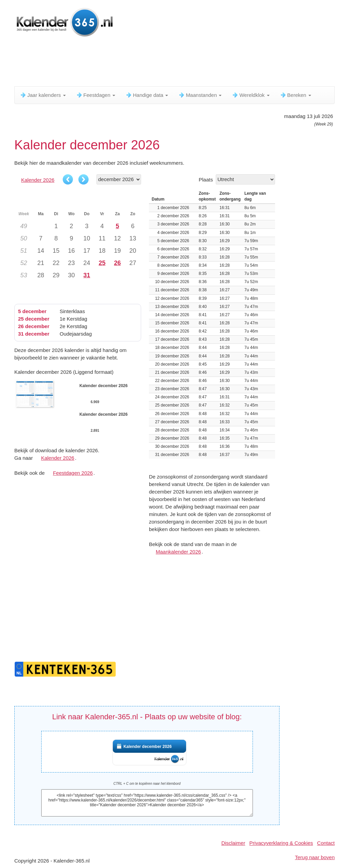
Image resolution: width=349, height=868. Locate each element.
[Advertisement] (180, 63)
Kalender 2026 (38, 180)
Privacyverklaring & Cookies (281, 843)
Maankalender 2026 (178, 552)
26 (117, 263)
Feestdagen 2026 (73, 473)
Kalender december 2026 (147, 747)
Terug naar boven (315, 857)
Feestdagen (96, 95)
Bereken (295, 95)
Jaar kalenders (43, 95)
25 (102, 263)
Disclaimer (233, 843)
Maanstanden (200, 95)
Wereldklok (251, 95)
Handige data (147, 95)
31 (87, 275)
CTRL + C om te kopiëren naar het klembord (147, 784)
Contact (326, 843)
